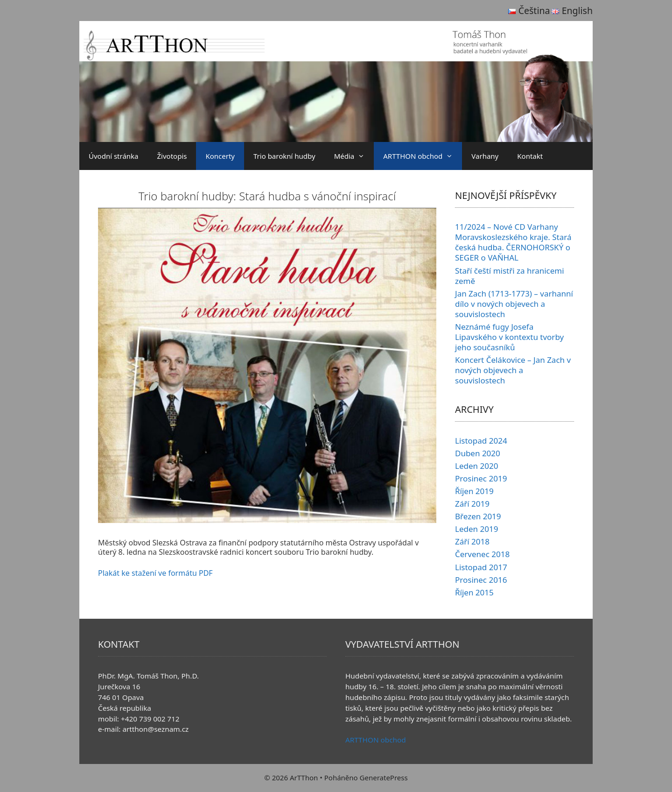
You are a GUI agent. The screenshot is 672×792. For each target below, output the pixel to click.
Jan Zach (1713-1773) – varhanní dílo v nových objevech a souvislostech (514, 304)
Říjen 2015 (474, 592)
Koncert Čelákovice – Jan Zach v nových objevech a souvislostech (513, 370)
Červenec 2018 (482, 554)
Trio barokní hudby (284, 156)
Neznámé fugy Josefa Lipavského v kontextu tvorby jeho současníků (509, 337)
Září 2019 (472, 504)
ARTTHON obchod (423, 156)
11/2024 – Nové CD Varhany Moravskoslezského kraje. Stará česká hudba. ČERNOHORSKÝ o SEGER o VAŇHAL (513, 242)
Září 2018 (472, 541)
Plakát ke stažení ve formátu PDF (155, 573)
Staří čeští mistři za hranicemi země (510, 276)
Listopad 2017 (481, 567)
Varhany (485, 156)
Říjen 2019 (474, 491)
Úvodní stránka (114, 156)
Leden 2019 (476, 529)
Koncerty (220, 156)
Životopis (172, 156)
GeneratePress (384, 778)
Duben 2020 (478, 453)
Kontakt (530, 156)
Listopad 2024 (481, 441)
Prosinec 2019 (481, 478)
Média (354, 156)
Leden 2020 (476, 466)
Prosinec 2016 (481, 580)
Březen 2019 (478, 516)
